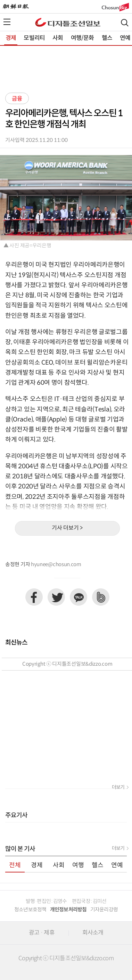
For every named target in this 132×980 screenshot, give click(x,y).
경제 (11, 38)
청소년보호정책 (30, 910)
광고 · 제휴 (42, 933)
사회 (58, 38)
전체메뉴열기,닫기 (7, 22)
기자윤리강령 (104, 910)
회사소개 (93, 933)
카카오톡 (79, 597)
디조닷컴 (68, 22)
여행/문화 (82, 38)
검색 (125, 23)
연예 (125, 38)
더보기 (118, 787)
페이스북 (34, 597)
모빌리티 (34, 38)
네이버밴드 (101, 597)
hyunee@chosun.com (56, 565)
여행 (78, 865)
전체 (15, 865)
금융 (17, 99)
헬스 (107, 38)
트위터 (56, 597)
